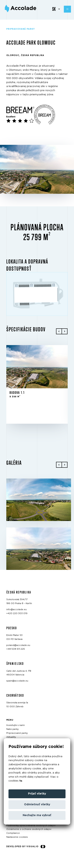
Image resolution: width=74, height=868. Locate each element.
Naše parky (13, 729)
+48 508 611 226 (16, 649)
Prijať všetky (37, 794)
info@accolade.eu (16, 609)
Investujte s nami (15, 725)
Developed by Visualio (26, 847)
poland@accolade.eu (18, 645)
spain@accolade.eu (17, 681)
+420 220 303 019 (17, 613)
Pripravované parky (17, 733)
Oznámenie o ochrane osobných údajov (29, 829)
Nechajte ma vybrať (37, 815)
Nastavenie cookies (17, 837)
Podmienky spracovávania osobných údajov (31, 825)
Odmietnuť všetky (37, 805)
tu (21, 781)
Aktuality (11, 737)
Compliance (13, 833)
